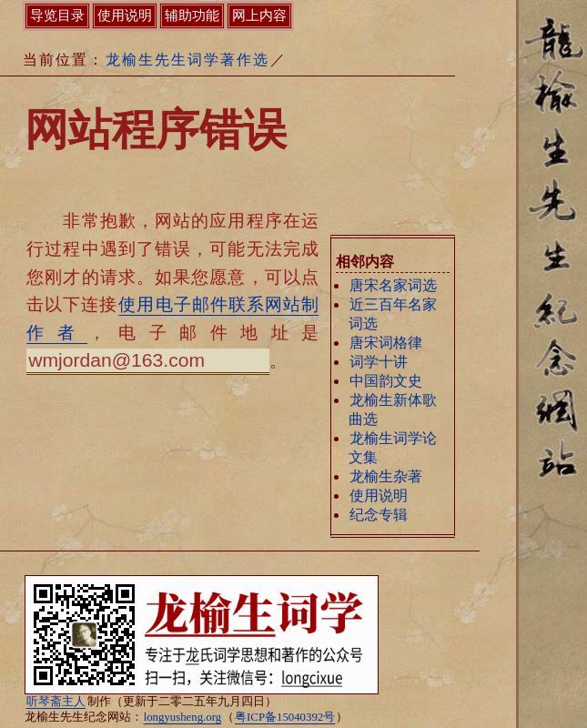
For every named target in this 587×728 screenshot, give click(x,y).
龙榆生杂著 (386, 476)
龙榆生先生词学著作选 (187, 60)
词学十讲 (379, 362)
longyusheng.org (182, 717)
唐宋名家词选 (393, 285)
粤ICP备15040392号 (285, 717)
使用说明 (379, 495)
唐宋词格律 (386, 343)
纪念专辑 (379, 515)
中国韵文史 (386, 381)
